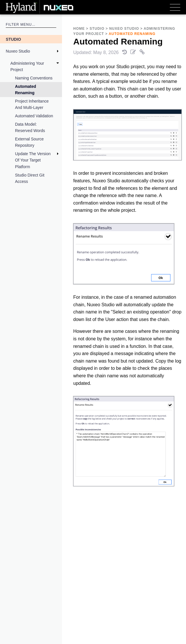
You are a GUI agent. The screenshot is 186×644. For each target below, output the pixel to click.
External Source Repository (29, 142)
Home (79, 29)
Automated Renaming (26, 90)
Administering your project (27, 66)
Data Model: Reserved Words (30, 127)
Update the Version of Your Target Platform (33, 160)
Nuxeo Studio (18, 51)
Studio (13, 39)
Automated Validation (34, 116)
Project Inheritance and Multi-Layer (32, 104)
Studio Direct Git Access (30, 178)
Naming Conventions (34, 78)
